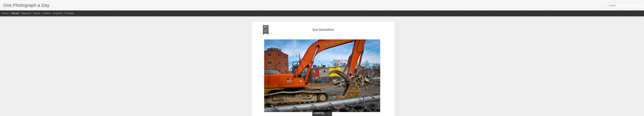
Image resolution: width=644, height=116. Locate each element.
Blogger (332, 114)
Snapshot (58, 13)
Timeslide (69, 13)
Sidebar (47, 13)
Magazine (26, 13)
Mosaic (37, 13)
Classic (5, 13)
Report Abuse (342, 114)
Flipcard (15, 13)
